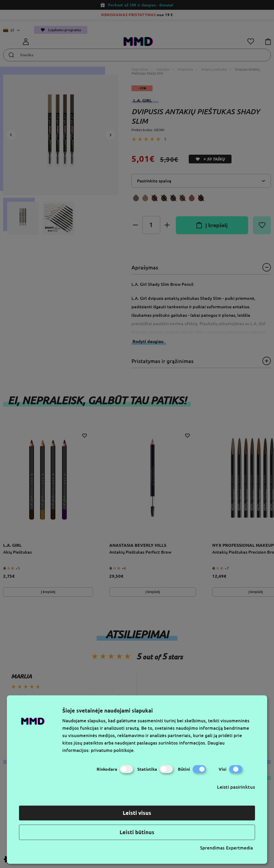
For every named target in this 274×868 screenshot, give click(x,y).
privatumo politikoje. (113, 750)
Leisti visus (137, 813)
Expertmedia (239, 848)
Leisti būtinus (137, 832)
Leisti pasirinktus (236, 787)
